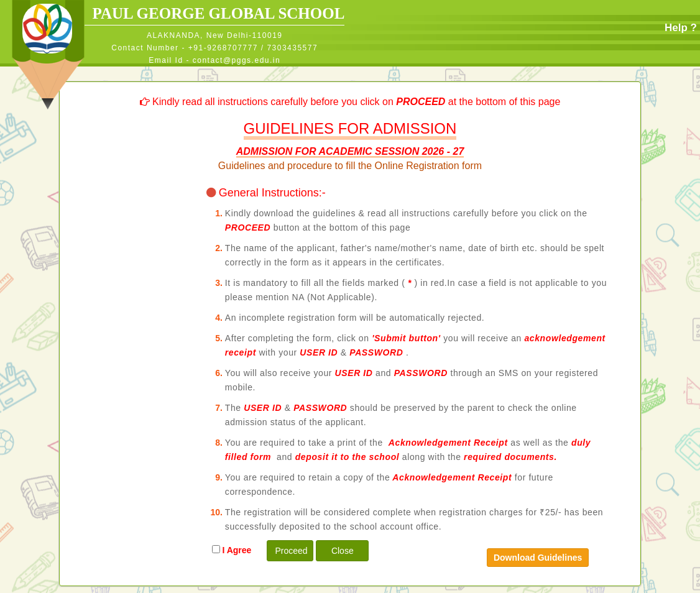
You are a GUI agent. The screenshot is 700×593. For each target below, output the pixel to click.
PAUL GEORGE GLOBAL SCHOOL (214, 13)
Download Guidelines (538, 558)
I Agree (234, 550)
